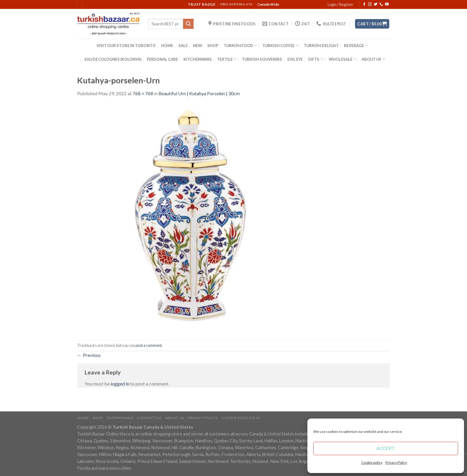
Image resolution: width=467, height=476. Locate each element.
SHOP (213, 46)
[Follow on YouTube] (387, 4)
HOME (167, 46)
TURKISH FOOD (240, 45)
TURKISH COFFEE (280, 45)
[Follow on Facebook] (364, 4)
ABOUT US (373, 59)
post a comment (149, 345)
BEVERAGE (356, 45)
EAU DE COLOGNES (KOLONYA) (113, 59)
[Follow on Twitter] (376, 4)
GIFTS (316, 59)
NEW (197, 46)
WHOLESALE (343, 59)
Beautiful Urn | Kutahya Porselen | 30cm (199, 93)
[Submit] (188, 24)
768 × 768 (143, 93)
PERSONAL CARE (162, 59)
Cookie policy (372, 462)
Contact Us (149, 418)
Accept (386, 448)
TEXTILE (227, 59)
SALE (183, 46)
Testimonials (120, 418)
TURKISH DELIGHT (321, 46)
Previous (89, 355)
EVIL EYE (295, 59)
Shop (98, 418)
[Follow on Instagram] (370, 4)
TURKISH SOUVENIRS (262, 59)
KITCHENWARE (198, 59)
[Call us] (381, 4)
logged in (120, 384)
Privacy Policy (396, 462)
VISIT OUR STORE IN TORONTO (126, 46)
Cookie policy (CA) (241, 418)
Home (83, 418)
